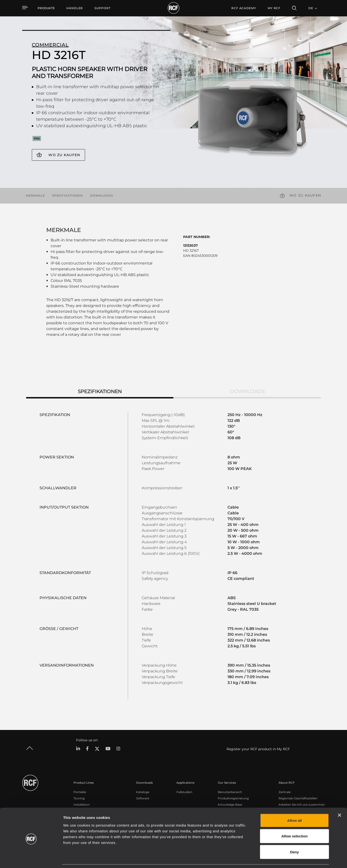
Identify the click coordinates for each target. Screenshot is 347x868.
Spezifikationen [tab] (100, 391)
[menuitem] (75, 8)
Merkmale (35, 195)
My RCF (274, 8)
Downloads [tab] (247, 391)
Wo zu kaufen (64, 155)
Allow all (295, 805)
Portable (80, 792)
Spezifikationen (67, 195)
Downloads (102, 195)
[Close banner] (340, 800)
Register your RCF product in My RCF (258, 749)
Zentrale (285, 792)
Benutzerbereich (230, 792)
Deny (295, 836)
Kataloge (143, 792)
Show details (248, 858)
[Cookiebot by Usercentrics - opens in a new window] (31, 859)
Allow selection (294, 821)
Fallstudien (184, 792)
